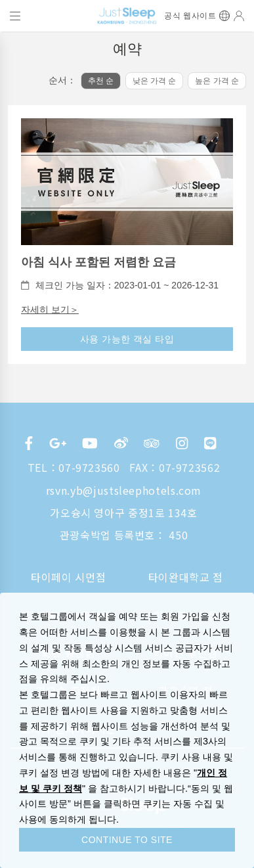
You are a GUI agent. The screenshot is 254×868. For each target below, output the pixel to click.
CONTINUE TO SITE (127, 840)
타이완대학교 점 (186, 577)
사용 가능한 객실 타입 (127, 339)
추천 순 (101, 81)
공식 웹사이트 (190, 16)
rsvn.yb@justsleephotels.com (124, 490)
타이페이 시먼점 (68, 577)
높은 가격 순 (217, 81)
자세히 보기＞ (50, 309)
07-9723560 (89, 467)
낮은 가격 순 (155, 81)
